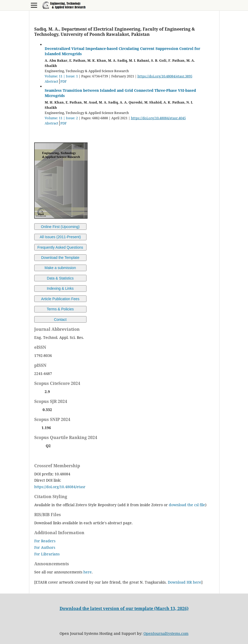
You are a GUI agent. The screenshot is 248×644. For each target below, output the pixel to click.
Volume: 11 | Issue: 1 (61, 76)
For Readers (45, 541)
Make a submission (60, 268)
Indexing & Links (60, 288)
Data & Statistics (60, 278)
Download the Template (60, 258)
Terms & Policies (60, 309)
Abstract (51, 81)
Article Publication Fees (60, 299)
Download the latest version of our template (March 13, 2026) (124, 608)
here (88, 572)
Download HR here (184, 582)
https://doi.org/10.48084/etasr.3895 (165, 76)
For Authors (45, 547)
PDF (64, 81)
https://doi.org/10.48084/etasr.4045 (158, 118)
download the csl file (187, 505)
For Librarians (47, 554)
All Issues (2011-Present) (60, 237)
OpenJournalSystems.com (166, 633)
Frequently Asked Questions (60, 247)
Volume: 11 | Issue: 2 (61, 118)
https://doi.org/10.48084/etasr (60, 487)
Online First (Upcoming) (60, 227)
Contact (60, 320)
